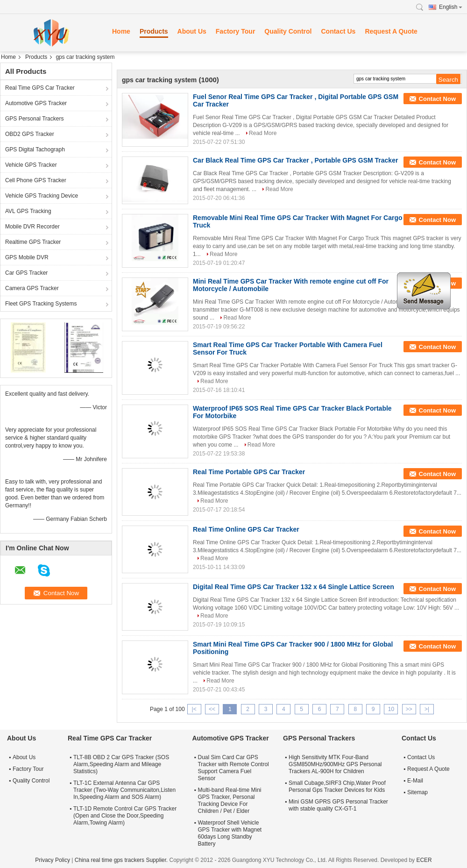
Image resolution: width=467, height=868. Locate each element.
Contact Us (338, 31)
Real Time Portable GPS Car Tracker (249, 472)
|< (194, 709)
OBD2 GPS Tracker (30, 134)
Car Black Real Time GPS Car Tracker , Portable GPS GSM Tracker (295, 160)
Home (121, 31)
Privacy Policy (53, 860)
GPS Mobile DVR (27, 257)
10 (391, 709)
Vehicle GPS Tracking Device (42, 196)
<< (212, 709)
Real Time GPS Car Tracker (40, 88)
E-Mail (415, 781)
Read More (263, 133)
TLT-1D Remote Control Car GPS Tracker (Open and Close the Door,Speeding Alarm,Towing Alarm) (125, 816)
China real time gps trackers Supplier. (122, 860)
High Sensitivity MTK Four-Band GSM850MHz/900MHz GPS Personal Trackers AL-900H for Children (335, 764)
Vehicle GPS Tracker (31, 165)
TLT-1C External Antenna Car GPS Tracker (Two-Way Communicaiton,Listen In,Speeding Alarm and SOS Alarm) (124, 790)
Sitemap (417, 792)
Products (154, 31)
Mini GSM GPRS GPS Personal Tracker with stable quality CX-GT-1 (338, 805)
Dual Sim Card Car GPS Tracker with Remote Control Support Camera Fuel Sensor (233, 768)
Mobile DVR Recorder (32, 227)
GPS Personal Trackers (34, 119)
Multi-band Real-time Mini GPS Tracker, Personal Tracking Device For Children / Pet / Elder (229, 800)
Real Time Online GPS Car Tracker (246, 529)
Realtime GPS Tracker (33, 242)
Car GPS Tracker (26, 273)
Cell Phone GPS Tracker (36, 180)
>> (409, 709)
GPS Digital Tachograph (35, 149)
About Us (192, 31)
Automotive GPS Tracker (36, 103)
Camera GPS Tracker (32, 288)
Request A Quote (391, 31)
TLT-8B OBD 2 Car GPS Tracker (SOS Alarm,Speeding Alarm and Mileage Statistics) (121, 764)
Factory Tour (236, 31)
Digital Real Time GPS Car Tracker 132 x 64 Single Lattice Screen (294, 587)
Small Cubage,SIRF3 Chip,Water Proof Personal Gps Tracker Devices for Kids (337, 786)
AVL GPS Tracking (28, 211)
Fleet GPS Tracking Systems (41, 304)
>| (427, 709)
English (451, 7)
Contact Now (437, 99)
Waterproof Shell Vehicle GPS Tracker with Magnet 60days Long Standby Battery (230, 833)
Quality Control (288, 31)
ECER (424, 860)
